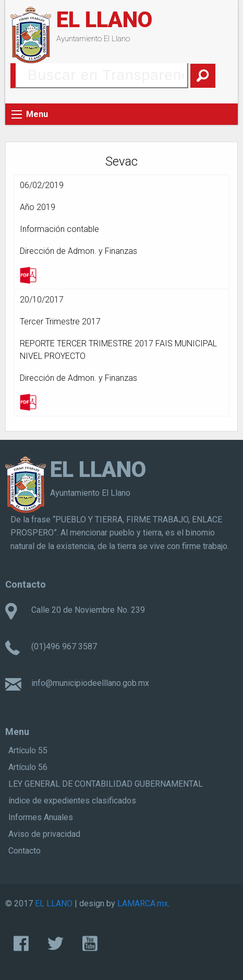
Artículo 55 (28, 750)
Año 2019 (38, 207)
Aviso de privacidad (44, 834)
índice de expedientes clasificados (72, 801)
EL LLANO (104, 20)
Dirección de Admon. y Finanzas (78, 251)
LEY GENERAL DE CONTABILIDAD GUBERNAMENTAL (106, 784)
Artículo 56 (28, 767)
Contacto (25, 851)
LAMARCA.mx (143, 903)
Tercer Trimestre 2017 (60, 322)
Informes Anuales (41, 817)
